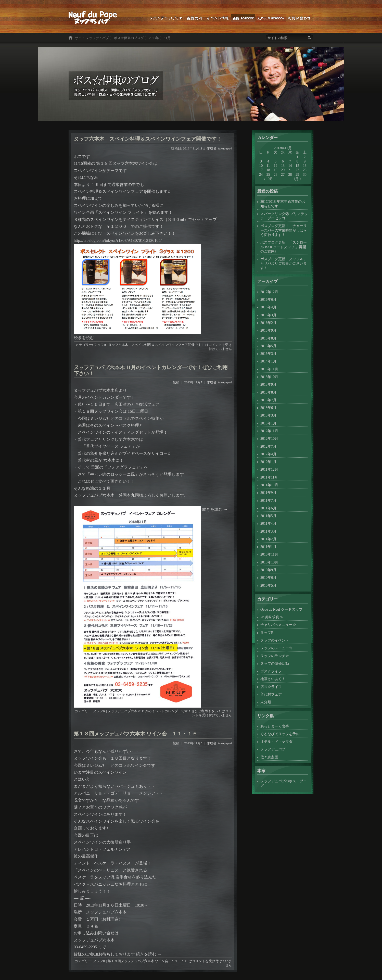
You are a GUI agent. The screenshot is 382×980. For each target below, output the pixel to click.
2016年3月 (268, 315)
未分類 (266, 702)
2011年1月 (268, 547)
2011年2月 (268, 539)
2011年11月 (269, 477)
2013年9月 (268, 384)
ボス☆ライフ (271, 671)
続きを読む (86, 338)
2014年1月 (268, 361)
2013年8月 (268, 392)
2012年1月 (268, 462)
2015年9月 (268, 330)
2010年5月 (268, 585)
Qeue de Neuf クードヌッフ (281, 609)
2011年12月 (269, 469)
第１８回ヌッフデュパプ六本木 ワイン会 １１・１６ (136, 734)
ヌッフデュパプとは (166, 18)
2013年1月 (268, 423)
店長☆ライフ (271, 687)
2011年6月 (268, 508)
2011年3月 (268, 531)
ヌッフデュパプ (273, 749)
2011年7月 (268, 500)
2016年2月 (268, 323)
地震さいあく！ (273, 679)
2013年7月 (268, 400)
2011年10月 (269, 485)
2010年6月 (268, 577)
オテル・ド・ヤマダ (276, 742)
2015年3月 (268, 354)
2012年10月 (269, 438)
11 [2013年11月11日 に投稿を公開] (268, 166)
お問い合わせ (300, 18)
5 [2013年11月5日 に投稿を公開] (276, 161)
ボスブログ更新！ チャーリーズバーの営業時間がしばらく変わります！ (284, 230)
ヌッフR (100, 345)
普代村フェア (271, 694)
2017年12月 (269, 292)
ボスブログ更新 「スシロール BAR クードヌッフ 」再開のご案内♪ (284, 247)
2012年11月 (269, 431)
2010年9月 (268, 570)
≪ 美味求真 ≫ (272, 617)
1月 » (297, 179)
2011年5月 (268, 516)
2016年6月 (268, 299)
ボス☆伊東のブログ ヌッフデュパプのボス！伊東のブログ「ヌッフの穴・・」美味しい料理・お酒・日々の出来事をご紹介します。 (93, 17)
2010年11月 (269, 554)
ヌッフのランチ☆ (275, 656)
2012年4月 (268, 454)
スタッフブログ (270, 18)
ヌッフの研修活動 (275, 663)
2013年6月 (268, 408)
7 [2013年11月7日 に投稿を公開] (290, 161)
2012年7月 (268, 446)
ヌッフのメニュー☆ (276, 648)
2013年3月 (268, 415)
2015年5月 (268, 346)
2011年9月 (268, 493)
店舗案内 (194, 18)
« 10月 (268, 179)
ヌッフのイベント (275, 640)
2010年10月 (269, 562)
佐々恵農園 (269, 757)
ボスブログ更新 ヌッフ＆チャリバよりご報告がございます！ (284, 263)
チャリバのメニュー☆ (278, 625)
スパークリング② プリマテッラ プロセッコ (284, 216)
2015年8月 (268, 338)
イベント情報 (218, 18)
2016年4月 (268, 307)
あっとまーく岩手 (275, 726)
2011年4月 (268, 523)
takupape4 (225, 148)
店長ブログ (243, 18)
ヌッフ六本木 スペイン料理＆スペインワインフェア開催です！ (148, 139)
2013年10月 (269, 377)
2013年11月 (269, 369)
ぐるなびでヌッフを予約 (280, 734)
